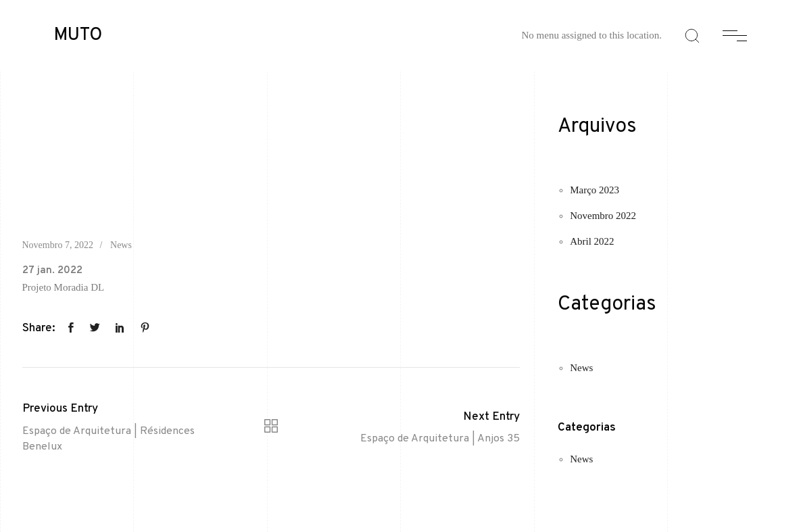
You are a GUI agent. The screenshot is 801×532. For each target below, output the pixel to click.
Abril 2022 (592, 241)
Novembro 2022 (603, 216)
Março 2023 (594, 190)
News (121, 245)
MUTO (78, 36)
